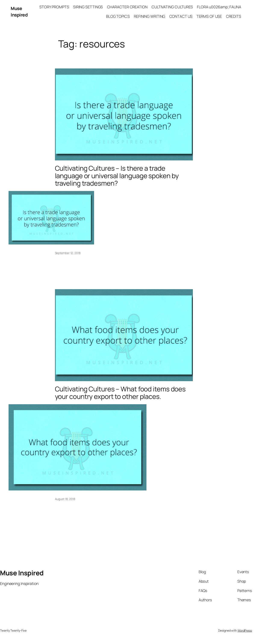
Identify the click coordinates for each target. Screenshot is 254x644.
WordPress (245, 631)
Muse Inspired (19, 11)
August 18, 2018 (65, 499)
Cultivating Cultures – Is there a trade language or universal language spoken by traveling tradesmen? (119, 176)
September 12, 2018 (68, 253)
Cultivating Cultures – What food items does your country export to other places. (122, 393)
